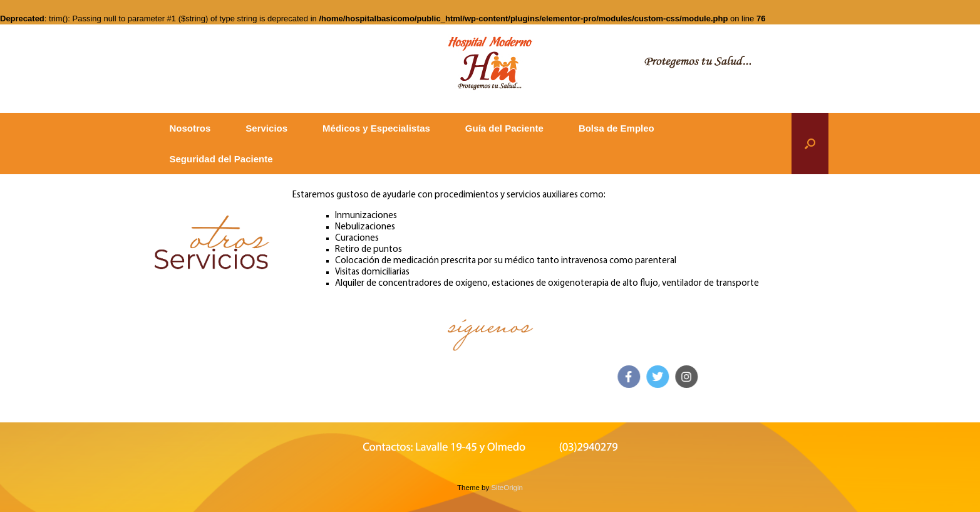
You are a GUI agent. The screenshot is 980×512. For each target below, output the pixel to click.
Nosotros (190, 128)
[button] (810, 144)
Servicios (266, 128)
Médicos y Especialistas (376, 128)
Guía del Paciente (504, 128)
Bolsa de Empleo (616, 128)
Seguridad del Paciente (221, 159)
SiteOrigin (507, 488)
